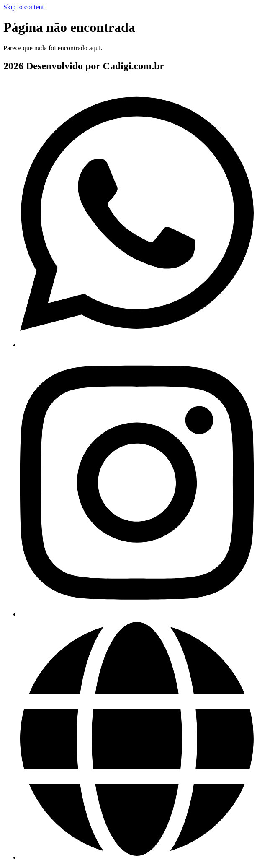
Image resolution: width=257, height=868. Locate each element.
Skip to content (24, 7)
